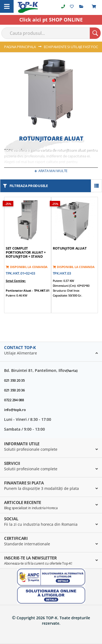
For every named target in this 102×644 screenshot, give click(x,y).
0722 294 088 (14, 400)
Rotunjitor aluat (70, 248)
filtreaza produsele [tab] (29, 186)
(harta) (72, 371)
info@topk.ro (15, 410)
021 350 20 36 (14, 390)
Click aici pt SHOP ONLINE (51, 20)
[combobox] (51, 33)
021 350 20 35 (14, 380)
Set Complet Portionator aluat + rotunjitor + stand (26, 252)
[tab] (51, 352)
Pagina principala (20, 47)
